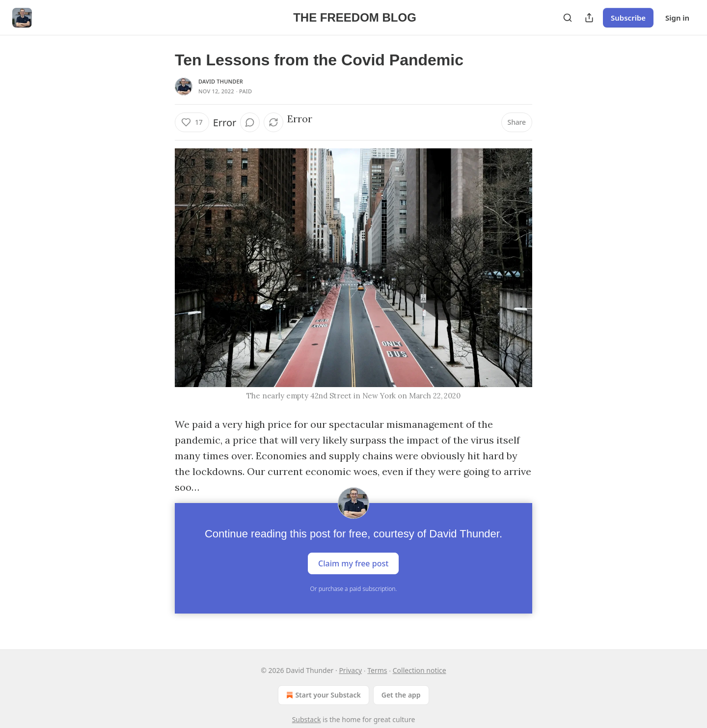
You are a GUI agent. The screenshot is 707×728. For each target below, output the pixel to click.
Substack (307, 719)
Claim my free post (353, 563)
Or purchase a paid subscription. (354, 589)
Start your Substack (322, 695)
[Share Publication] (589, 18)
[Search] (568, 18)
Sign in (677, 18)
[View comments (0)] (250, 122)
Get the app (401, 695)
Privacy (350, 670)
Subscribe (628, 18)
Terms (377, 670)
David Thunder (221, 81)
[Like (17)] (192, 122)
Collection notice (420, 670)
